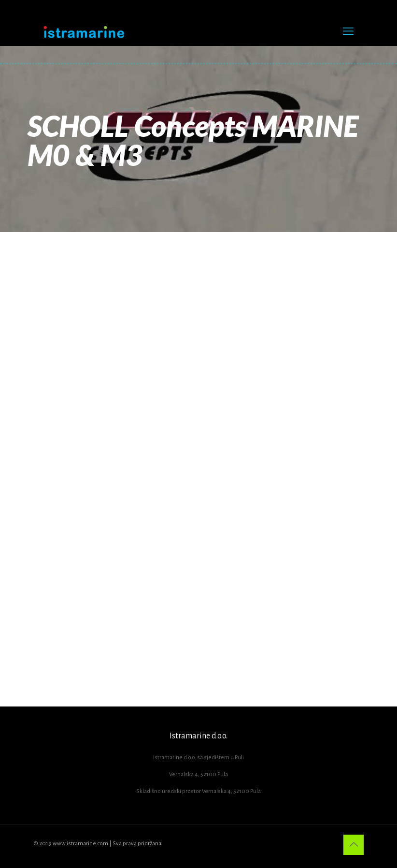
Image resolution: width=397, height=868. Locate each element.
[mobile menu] (348, 31)
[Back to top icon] (354, 845)
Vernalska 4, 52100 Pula (198, 774)
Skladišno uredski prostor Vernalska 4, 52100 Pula (198, 791)
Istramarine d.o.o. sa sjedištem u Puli (198, 758)
